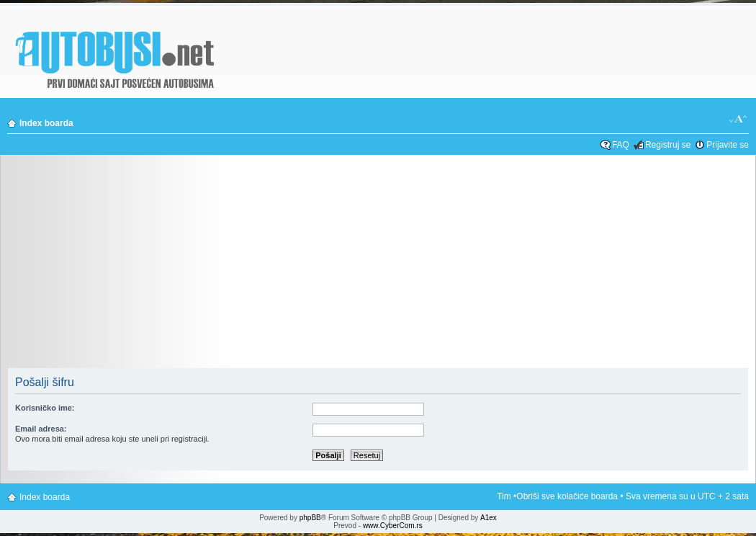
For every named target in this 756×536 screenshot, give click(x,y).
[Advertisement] (378, 266)
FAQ (621, 145)
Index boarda (46, 123)
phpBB (310, 518)
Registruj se (668, 145)
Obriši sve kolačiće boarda (567, 496)
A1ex (489, 518)
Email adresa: (41, 429)
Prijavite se (728, 145)
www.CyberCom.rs (393, 526)
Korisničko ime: (45, 408)
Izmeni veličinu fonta (738, 120)
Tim (504, 496)
